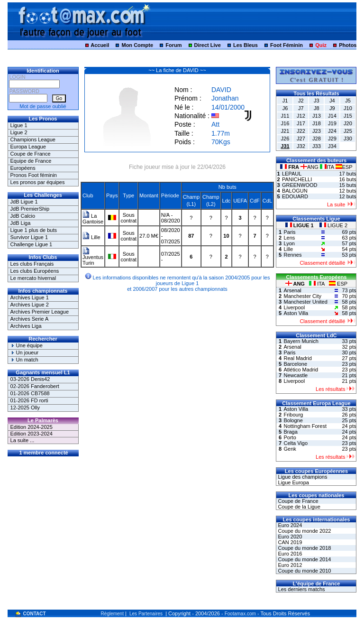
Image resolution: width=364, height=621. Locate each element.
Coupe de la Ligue (298, 507)
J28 (317, 139)
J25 (348, 131)
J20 (348, 123)
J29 (332, 139)
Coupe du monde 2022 (304, 531)
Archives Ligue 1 (30, 297)
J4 (332, 101)
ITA (328, 167)
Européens (23, 168)
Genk (290, 449)
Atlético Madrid (301, 370)
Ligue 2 (19, 132)
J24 (332, 131)
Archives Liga (26, 326)
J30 (348, 139)
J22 (301, 131)
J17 (301, 123)
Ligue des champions (302, 477)
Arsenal (292, 290)
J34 (332, 146)
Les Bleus (246, 45)
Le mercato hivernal (33, 278)
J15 (348, 116)
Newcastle (296, 375)
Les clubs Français (32, 264)
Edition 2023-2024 (32, 434)
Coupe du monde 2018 (304, 548)
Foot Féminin (287, 45)
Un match (24, 360)
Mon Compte (137, 45)
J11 (285, 116)
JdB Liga (21, 223)
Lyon (289, 243)
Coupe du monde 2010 (304, 571)
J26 (285, 139)
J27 (301, 139)
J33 (317, 146)
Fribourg (293, 415)
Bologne (293, 420)
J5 (348, 101)
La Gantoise (93, 219)
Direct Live (208, 45)
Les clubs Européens (35, 271)
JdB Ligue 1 (24, 202)
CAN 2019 (289, 542)
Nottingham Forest (305, 426)
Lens (289, 238)
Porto (290, 437)
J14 (332, 116)
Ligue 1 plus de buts (34, 230)
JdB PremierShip (30, 209)
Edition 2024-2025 (32, 427)
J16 (285, 123)
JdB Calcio (23, 216)
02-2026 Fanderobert (35, 386)
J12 (301, 116)
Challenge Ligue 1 (32, 244)
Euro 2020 (289, 537)
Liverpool (294, 307)
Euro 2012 (289, 565)
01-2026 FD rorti (29, 400)
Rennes (292, 255)
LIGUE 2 (333, 225)
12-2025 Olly (25, 408)
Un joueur (25, 352)
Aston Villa (296, 313)
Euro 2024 (289, 525)
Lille (91, 237)
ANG (310, 167)
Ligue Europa (293, 482)
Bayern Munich (301, 341)
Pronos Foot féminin (34, 175)
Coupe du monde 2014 (304, 559)
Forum (173, 45)
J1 (285, 101)
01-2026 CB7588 (30, 393)
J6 (285, 108)
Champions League (33, 139)
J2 (301, 101)
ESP (344, 167)
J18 (317, 123)
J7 (301, 108)
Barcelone (295, 364)
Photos (348, 45)
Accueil (100, 45)
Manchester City (302, 296)
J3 (317, 101)
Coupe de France (31, 154)
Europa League (28, 147)
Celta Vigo (296, 443)
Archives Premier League (40, 312)
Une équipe (27, 345)
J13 (317, 116)
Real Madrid (297, 358)
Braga (290, 432)
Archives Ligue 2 (30, 305)
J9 (332, 108)
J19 (332, 123)
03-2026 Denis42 (30, 379)
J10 (348, 108)
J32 (301, 146)
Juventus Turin (93, 258)
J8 (317, 108)
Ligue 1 (19, 125)
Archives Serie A (30, 319)
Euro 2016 (289, 554)
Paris (289, 232)
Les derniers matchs (300, 589)
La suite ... (23, 440)
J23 (317, 131)
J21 (285, 131)
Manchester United (305, 302)
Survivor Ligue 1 (29, 237)
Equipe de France (31, 161)
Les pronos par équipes (38, 182)
